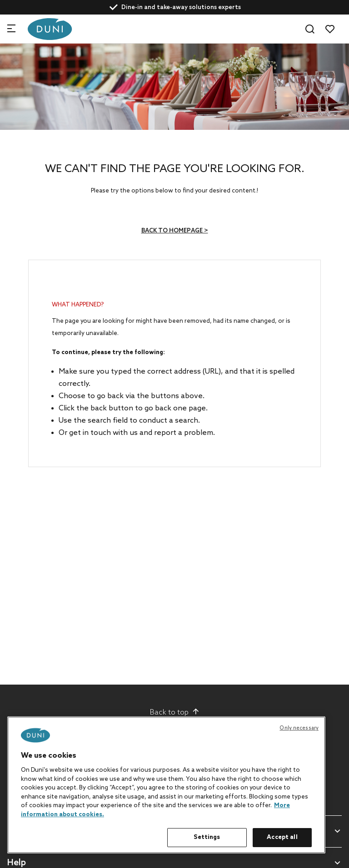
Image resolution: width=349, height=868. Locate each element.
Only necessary (299, 728)
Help (17, 863)
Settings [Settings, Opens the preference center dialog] (207, 837)
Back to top (175, 712)
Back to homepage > (175, 231)
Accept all (282, 837)
